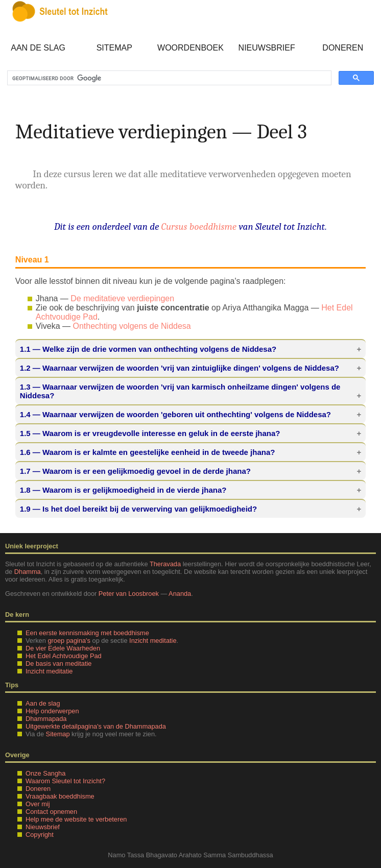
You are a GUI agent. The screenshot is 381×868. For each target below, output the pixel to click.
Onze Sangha (45, 773)
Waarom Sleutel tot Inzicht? (65, 781)
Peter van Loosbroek (129, 594)
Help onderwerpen (52, 711)
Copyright (40, 835)
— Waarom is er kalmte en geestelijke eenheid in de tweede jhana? (148, 452)
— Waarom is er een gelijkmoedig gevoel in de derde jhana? (135, 471)
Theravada (165, 564)
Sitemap (114, 48)
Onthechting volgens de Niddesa (132, 326)
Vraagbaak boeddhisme (60, 796)
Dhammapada (46, 719)
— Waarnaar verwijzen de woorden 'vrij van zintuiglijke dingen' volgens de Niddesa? (180, 368)
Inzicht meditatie (153, 641)
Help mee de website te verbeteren (76, 819)
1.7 (25, 471)
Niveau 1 (32, 260)
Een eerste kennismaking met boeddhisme (87, 633)
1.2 (25, 368)
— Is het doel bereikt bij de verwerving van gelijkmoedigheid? (138, 509)
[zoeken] (168, 78)
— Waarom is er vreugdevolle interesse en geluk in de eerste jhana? (150, 433)
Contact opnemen (51, 812)
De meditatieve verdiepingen (122, 298)
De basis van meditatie (58, 664)
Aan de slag (38, 48)
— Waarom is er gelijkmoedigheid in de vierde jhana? (123, 490)
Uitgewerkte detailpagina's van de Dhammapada (96, 726)
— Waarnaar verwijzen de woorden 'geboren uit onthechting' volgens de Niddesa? (175, 414)
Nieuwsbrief (267, 48)
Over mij (38, 804)
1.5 (25, 433)
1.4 (25, 414)
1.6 (25, 452)
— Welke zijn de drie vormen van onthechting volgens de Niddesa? (148, 349)
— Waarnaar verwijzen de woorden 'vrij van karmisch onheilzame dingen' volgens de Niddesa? (180, 391)
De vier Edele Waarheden (63, 648)
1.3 (25, 387)
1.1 (25, 349)
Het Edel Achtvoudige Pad (64, 656)
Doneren (343, 48)
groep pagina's (69, 641)
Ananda (180, 594)
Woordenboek (190, 48)
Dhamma (28, 572)
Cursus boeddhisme (199, 227)
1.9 (25, 509)
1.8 (25, 490)
